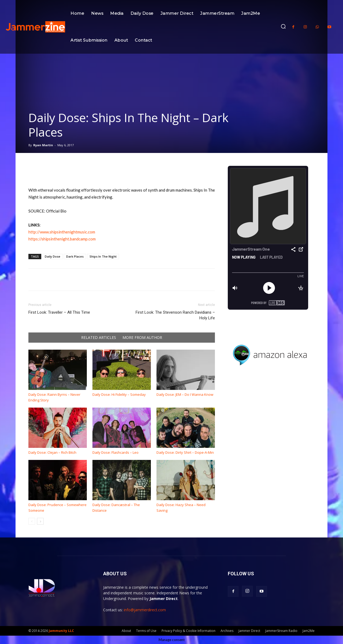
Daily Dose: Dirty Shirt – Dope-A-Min (185, 452)
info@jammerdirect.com (145, 610)
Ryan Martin (43, 145)
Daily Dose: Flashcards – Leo (115, 452)
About (126, 631)
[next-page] (40, 521)
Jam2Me (309, 631)
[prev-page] (32, 521)
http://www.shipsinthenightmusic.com (62, 232)
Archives (227, 631)
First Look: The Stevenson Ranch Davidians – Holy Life (175, 315)
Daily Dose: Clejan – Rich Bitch (52, 452)
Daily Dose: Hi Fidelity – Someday (119, 394)
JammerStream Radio (281, 631)
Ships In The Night (103, 256)
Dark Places (75, 256)
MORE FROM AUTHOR (142, 338)
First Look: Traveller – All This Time (59, 312)
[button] (283, 26)
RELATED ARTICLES (99, 338)
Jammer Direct (249, 631)
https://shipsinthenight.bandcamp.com (62, 239)
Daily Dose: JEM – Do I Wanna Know (185, 394)
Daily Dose (53, 256)
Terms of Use (146, 631)
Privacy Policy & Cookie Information (189, 631)
